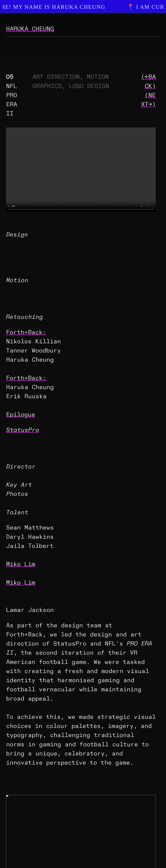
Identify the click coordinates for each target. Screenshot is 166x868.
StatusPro (23, 430)
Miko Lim (21, 564)
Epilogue (21, 415)
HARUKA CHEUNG (30, 29)
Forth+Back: (26, 332)
